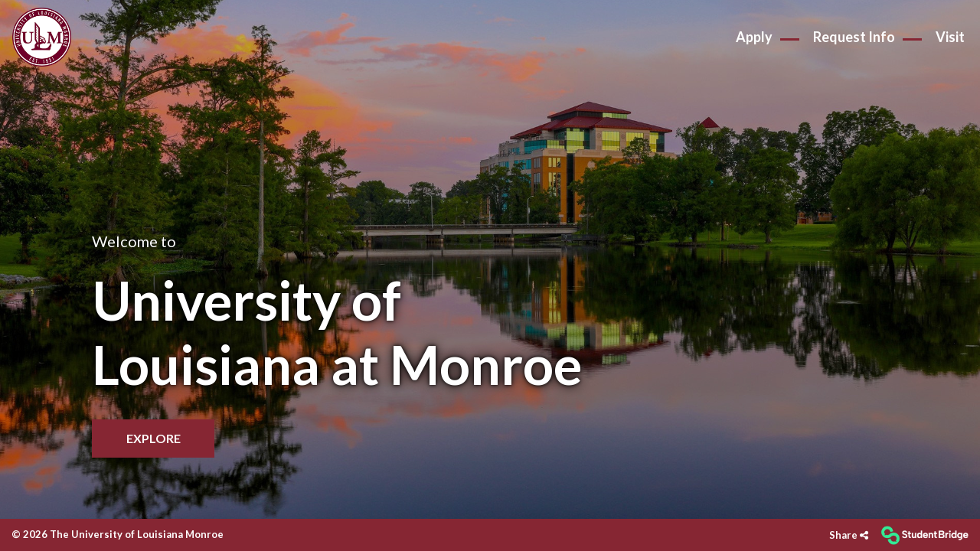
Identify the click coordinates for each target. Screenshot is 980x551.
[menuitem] (42, 37)
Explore (154, 438)
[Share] (849, 535)
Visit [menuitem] (950, 37)
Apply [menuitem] (754, 37)
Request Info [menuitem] (854, 37)
